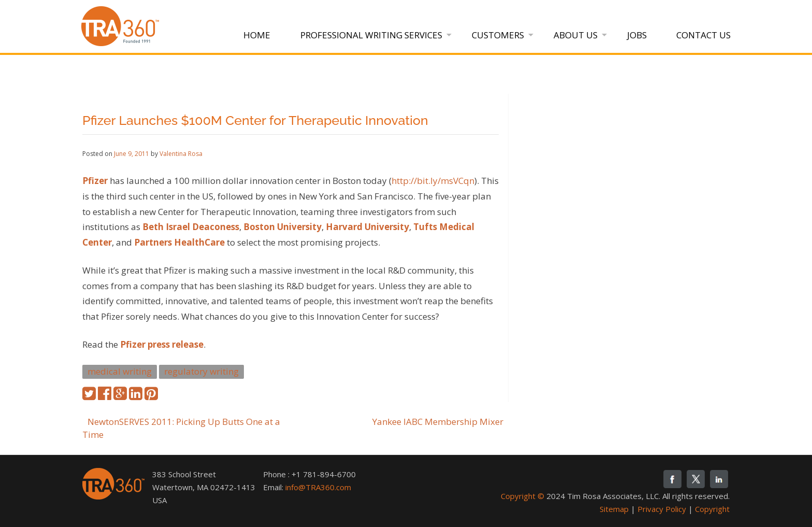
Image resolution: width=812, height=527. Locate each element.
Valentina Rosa (181, 154)
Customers (498, 35)
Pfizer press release (162, 344)
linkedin (719, 479)
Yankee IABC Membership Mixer (438, 422)
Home (257, 35)
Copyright (712, 509)
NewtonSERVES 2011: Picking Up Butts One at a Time (181, 428)
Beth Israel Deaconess (191, 227)
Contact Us (704, 35)
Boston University (282, 227)
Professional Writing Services (371, 35)
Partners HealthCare (179, 242)
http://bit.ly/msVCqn (433, 181)
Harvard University (367, 227)
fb (672, 479)
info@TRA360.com (318, 487)
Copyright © (523, 496)
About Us (576, 35)
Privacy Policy (662, 509)
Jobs (637, 35)
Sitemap (614, 509)
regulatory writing (201, 371)
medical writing (120, 371)
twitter (696, 479)
